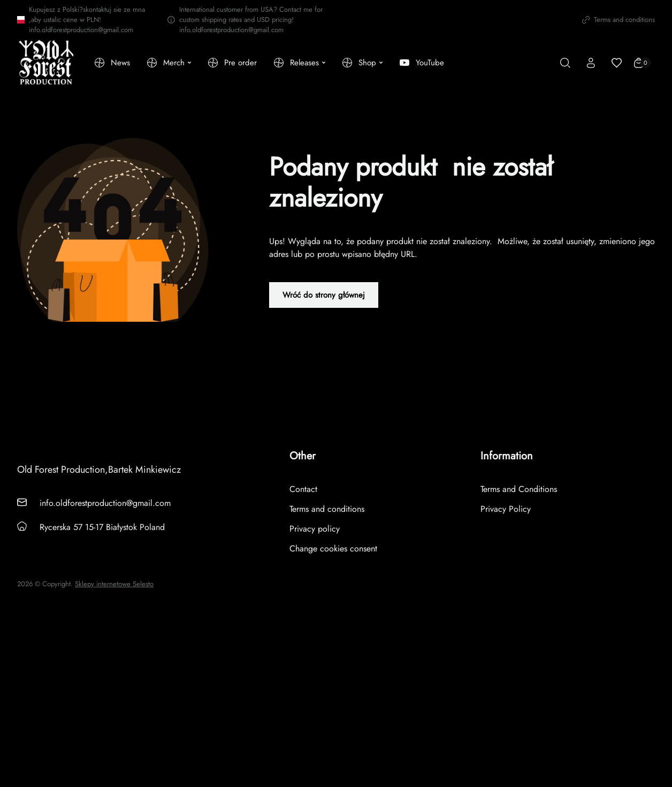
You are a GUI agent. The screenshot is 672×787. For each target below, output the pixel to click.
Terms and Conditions (519, 489)
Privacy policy (315, 529)
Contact (303, 489)
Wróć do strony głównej (324, 295)
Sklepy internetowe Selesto (114, 584)
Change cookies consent (333, 548)
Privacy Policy (506, 509)
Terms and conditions (618, 20)
